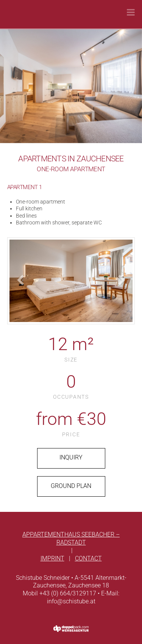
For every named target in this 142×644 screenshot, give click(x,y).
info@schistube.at (71, 601)
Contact (88, 558)
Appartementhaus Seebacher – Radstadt (71, 538)
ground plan (71, 486)
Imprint (52, 558)
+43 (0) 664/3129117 (68, 593)
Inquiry (71, 457)
